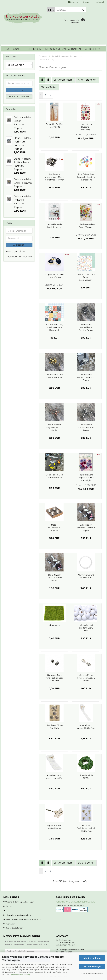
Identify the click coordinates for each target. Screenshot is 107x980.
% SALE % (18, 49)
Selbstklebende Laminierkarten (55, 226)
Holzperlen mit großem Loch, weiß (86, 628)
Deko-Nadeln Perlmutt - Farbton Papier (86, 377)
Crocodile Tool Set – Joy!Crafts (55, 126)
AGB (7, 911)
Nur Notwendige (92, 967)
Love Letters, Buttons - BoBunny (86, 127)
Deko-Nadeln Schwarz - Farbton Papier (86, 528)
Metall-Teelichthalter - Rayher (54, 528)
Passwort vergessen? (19, 257)
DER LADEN (34, 49)
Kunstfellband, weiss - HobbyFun (86, 727)
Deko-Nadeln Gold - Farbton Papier (54, 376)
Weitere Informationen (92, 974)
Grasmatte (54, 625)
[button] (74, 2)
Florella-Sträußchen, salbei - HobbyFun (86, 828)
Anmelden (19, 245)
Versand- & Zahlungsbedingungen (20, 902)
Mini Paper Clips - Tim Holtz (54, 727)
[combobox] (64, 80)
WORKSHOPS (93, 49)
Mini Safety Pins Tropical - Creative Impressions (86, 177)
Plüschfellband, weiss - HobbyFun (54, 777)
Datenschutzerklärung (20, 975)
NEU (6, 49)
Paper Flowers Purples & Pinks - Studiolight (86, 478)
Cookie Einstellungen (14, 928)
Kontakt (9, 906)
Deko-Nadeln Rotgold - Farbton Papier (54, 427)
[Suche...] (51, 10)
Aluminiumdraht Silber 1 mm (86, 576)
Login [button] (86, 2)
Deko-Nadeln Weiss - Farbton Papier (54, 578)
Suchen (19, 90)
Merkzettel (99, 2)
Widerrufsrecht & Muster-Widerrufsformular (24, 919)
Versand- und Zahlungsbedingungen (76, 902)
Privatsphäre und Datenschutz (18, 915)
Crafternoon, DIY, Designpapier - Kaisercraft (54, 327)
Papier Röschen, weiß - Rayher (54, 827)
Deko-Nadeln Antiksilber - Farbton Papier (86, 327)
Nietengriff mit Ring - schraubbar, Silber (86, 678)
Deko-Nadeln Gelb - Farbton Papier (55, 476)
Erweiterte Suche (19, 96)
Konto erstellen (15, 252)
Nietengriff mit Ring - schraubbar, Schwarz (55, 678)
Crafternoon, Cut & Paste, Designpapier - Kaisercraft (86, 277)
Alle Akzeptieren (92, 958)
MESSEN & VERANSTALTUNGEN (63, 49)
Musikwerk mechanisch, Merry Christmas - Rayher (54, 177)
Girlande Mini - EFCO (86, 777)
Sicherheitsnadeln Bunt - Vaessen (86, 226)
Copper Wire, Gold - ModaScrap (55, 276)
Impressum (10, 924)
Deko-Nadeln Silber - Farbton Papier (86, 427)
